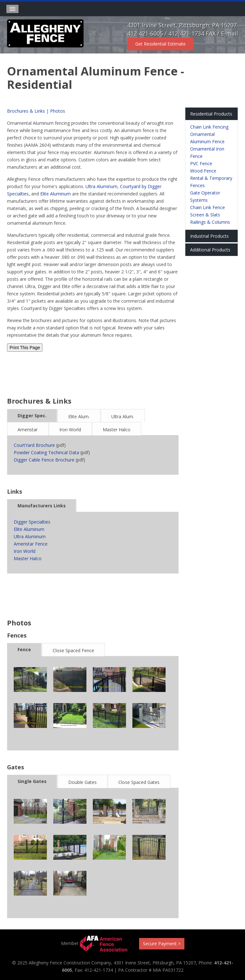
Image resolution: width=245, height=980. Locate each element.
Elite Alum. (79, 416)
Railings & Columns (210, 222)
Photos (58, 111)
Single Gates (32, 781)
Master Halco (117, 430)
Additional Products (210, 250)
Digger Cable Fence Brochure (44, 460)
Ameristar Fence (31, 544)
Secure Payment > (162, 944)
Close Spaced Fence (73, 650)
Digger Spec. (32, 416)
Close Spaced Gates (139, 782)
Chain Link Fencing (209, 127)
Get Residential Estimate (160, 44)
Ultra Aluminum (101, 186)
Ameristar (28, 430)
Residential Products (211, 114)
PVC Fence (201, 163)
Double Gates (82, 782)
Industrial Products (209, 236)
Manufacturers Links (42, 506)
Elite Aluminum (56, 194)
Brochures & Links (26, 111)
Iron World (70, 430)
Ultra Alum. (123, 416)
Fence (24, 649)
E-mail (230, 33)
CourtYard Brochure (34, 445)
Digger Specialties (32, 522)
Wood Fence (203, 171)
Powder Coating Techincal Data (46, 452)
